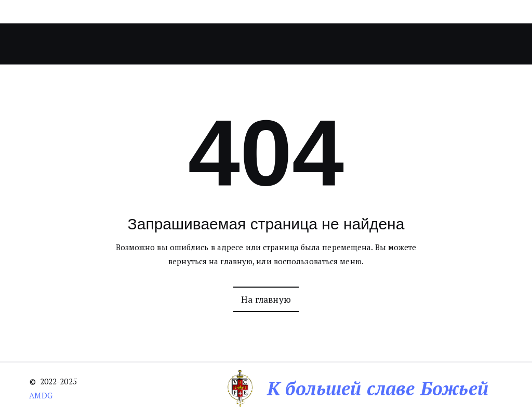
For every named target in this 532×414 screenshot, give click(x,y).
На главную (266, 299)
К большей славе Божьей (378, 388)
